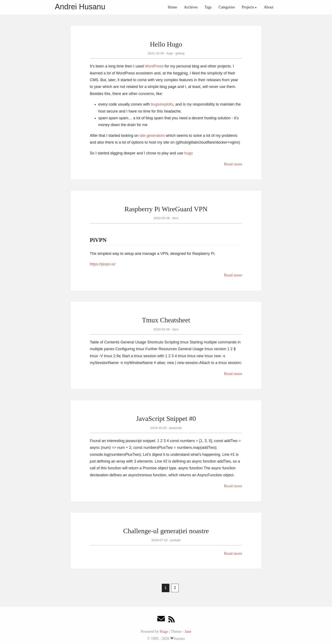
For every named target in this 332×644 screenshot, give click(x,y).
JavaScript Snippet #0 (166, 419)
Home (172, 7)
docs (175, 218)
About (269, 7)
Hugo (164, 632)
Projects (248, 7)
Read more (233, 164)
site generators (152, 136)
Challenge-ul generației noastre (166, 531)
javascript (175, 428)
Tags (208, 7)
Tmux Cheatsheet (166, 320)
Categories (227, 7)
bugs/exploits (162, 104)
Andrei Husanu (80, 7)
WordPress (154, 66)
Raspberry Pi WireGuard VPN (166, 209)
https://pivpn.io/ (103, 264)
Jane (188, 632)
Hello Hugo (166, 44)
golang (180, 53)
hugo (170, 53)
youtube (175, 540)
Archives (191, 7)
